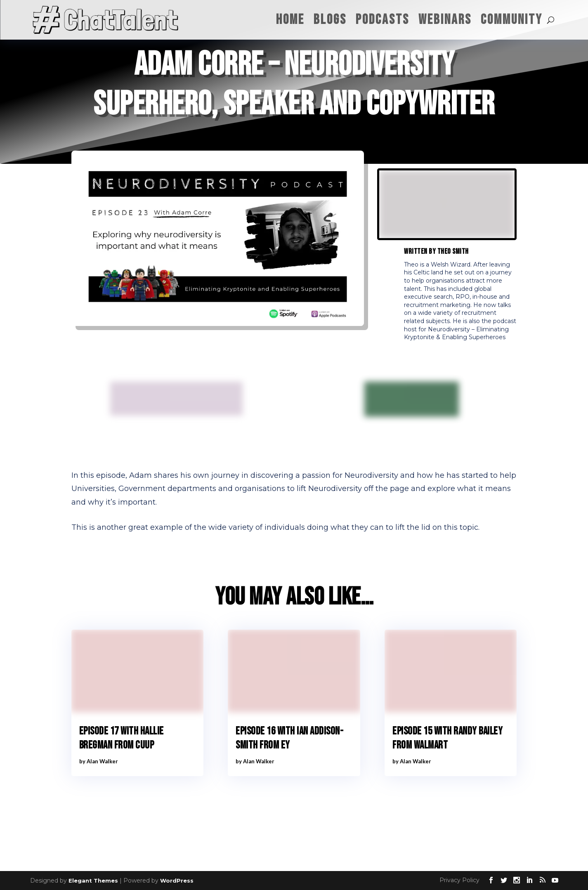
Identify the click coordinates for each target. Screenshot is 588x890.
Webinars (445, 20)
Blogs (330, 20)
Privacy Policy (459, 880)
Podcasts (383, 20)
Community (512, 20)
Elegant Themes (93, 881)
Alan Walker (102, 761)
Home (290, 20)
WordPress (177, 881)
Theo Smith (453, 251)
